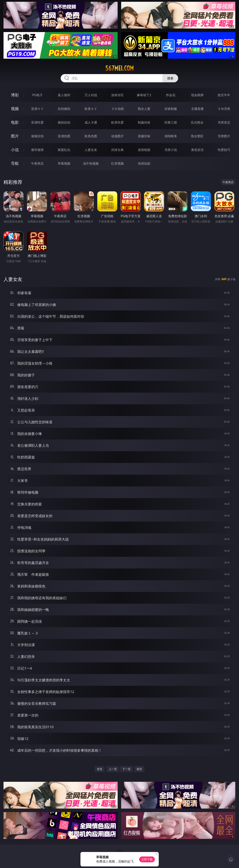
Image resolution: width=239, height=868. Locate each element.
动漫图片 (117, 136)
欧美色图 (91, 136)
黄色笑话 (197, 150)
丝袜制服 (171, 109)
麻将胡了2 (144, 95)
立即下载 (147, 859)
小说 (15, 150)
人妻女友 (91, 150)
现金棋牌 (197, 95)
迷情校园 (144, 150)
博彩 (15, 95)
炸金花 (171, 95)
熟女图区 (197, 136)
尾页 (139, 769)
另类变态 (224, 122)
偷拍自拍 (64, 122)
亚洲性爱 (37, 122)
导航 (15, 163)
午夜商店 (37, 163)
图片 (15, 136)
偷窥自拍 (37, 136)
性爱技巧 (224, 150)
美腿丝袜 (144, 136)
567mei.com (119, 68)
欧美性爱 (117, 122)
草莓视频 (64, 163)
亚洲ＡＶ (37, 109)
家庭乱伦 (64, 150)
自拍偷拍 (64, 109)
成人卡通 (91, 122)
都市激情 (37, 150)
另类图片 (224, 136)
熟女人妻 (144, 109)
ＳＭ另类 (224, 109)
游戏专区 (117, 95)
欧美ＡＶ (91, 109)
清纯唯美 (171, 136)
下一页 (126, 769)
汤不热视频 (91, 163)
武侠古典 (117, 150)
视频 (15, 109)
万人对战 (91, 95)
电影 (15, 122)
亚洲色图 (64, 136)
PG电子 (37, 95)
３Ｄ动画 (117, 109)
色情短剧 (144, 163)
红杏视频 (117, 163)
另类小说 (171, 150)
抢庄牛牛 (224, 95)
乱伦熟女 (197, 122)
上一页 (113, 769)
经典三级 (171, 122)
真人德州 (64, 95)
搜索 (170, 78)
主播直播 (197, 109)
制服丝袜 (144, 122)
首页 (100, 769)
